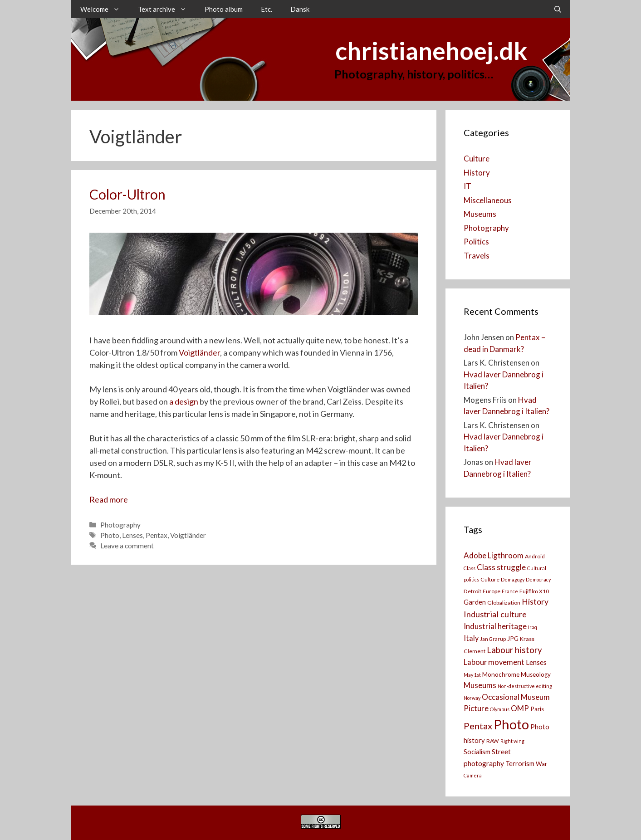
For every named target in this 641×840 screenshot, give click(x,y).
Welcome (105, 9)
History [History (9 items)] (535, 602)
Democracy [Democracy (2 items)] (538, 579)
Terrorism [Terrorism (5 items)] (520, 764)
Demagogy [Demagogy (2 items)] (513, 579)
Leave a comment (127, 546)
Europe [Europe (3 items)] (492, 591)
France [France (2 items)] (510, 591)
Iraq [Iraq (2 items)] (533, 627)
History (477, 173)
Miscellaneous (488, 200)
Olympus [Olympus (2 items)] (500, 709)
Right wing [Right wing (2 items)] (512, 741)
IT (467, 186)
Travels (477, 256)
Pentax (157, 535)
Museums (480, 214)
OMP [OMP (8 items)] (520, 708)
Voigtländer (199, 352)
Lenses (132, 535)
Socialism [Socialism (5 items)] (477, 752)
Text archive (167, 9)
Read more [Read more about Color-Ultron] (109, 499)
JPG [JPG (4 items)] (513, 639)
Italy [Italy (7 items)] (471, 638)
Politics (476, 242)
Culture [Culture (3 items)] (490, 579)
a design (184, 401)
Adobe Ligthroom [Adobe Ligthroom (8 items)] (494, 555)
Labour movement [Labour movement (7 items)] (494, 662)
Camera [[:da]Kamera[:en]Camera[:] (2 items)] (473, 775)
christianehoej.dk (431, 51)
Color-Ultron (127, 194)
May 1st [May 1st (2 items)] (472, 675)
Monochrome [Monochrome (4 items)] (501, 674)
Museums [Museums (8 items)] (480, 685)
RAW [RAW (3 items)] (493, 741)
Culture (477, 159)
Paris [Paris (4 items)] (537, 709)
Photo (110, 535)
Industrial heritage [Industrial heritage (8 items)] (495, 626)
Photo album (224, 9)
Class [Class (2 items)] (470, 568)
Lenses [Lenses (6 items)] (536, 662)
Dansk (300, 9)
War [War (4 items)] (541, 764)
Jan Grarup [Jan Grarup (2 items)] (493, 639)
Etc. (267, 9)
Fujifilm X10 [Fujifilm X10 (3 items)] (534, 591)
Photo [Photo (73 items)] (511, 724)
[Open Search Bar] (558, 9)
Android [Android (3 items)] (535, 556)
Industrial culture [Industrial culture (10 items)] (495, 614)
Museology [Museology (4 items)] (536, 674)
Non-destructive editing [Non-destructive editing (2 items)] (525, 686)
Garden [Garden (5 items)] (475, 602)
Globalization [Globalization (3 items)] (504, 603)
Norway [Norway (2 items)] (472, 698)
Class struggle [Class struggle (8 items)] (501, 567)
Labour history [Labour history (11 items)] (514, 650)
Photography (120, 525)
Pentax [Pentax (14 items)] (478, 726)
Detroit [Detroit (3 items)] (472, 591)
